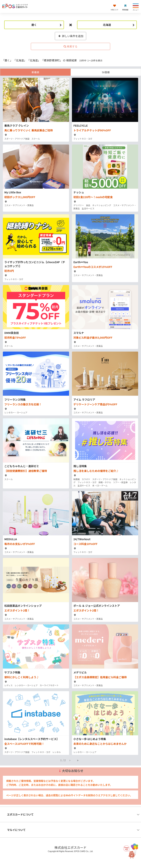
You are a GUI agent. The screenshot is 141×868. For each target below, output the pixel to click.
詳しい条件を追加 (70, 36)
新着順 (35, 72)
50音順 (106, 72)
